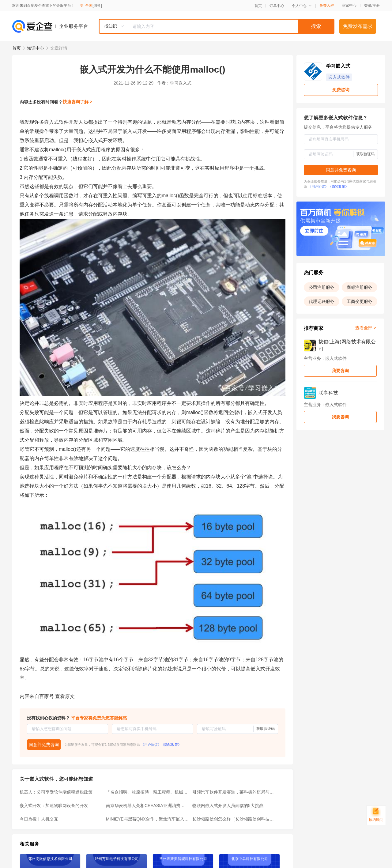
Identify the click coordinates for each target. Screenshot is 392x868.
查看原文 (65, 696)
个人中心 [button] (302, 6)
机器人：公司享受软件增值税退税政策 (56, 792)
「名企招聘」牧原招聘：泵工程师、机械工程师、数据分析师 (147, 792)
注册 (376, 6)
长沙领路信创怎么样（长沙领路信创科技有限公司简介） (234, 819)
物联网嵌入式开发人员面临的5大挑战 (228, 806)
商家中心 (349, 6)
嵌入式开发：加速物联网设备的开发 (54, 806)
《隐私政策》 (171, 745)
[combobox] (217, 26)
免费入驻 (327, 6)
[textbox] (231, 26)
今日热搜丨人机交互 (39, 819)
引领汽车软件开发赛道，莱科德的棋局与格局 (234, 792)
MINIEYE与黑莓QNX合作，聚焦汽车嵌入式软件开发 (147, 819)
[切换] (97, 6)
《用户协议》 (151, 745)
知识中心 (36, 48)
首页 (258, 6)
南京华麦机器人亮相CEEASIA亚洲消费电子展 (147, 806)
